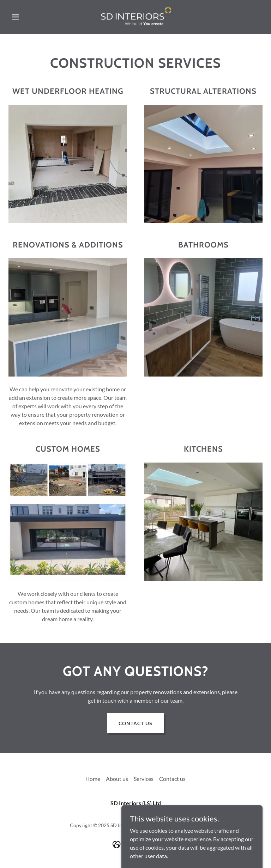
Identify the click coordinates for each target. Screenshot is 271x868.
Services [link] (144, 779)
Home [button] (93, 779)
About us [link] (117, 779)
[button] (28, 17)
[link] (135, 17)
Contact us (135, 723)
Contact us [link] (172, 779)
